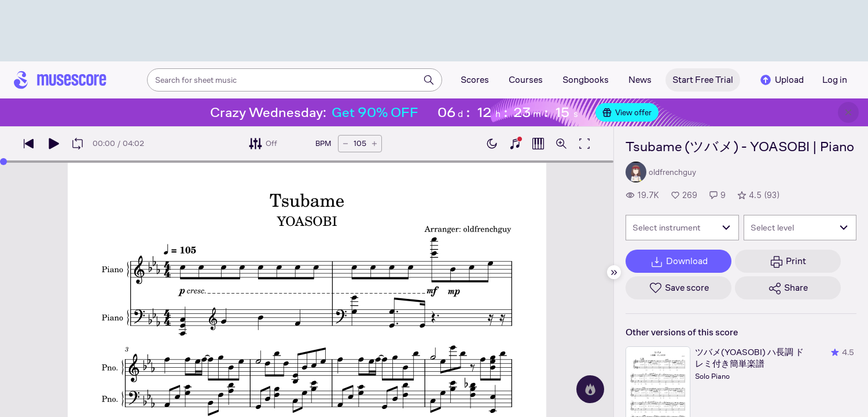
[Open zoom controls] (561, 144)
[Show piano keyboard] (515, 144)
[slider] (3, 162)
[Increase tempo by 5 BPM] (374, 144)
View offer (627, 112)
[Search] (429, 80)
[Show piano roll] (538, 144)
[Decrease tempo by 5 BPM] (345, 144)
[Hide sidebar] (614, 272)
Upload (781, 80)
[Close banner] (848, 112)
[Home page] (60, 80)
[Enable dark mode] (492, 144)
